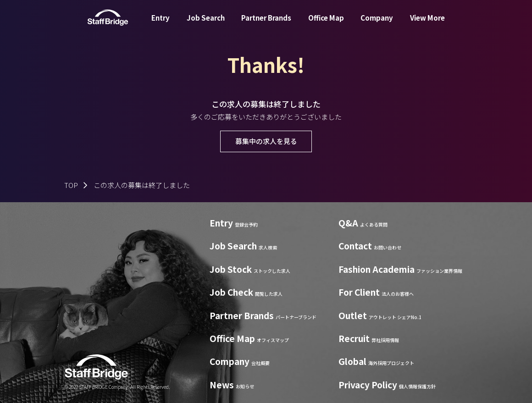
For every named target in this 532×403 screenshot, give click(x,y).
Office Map (326, 25)
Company (377, 25)
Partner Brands (266, 25)
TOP (71, 185)
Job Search (206, 25)
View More (427, 25)
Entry (161, 25)
